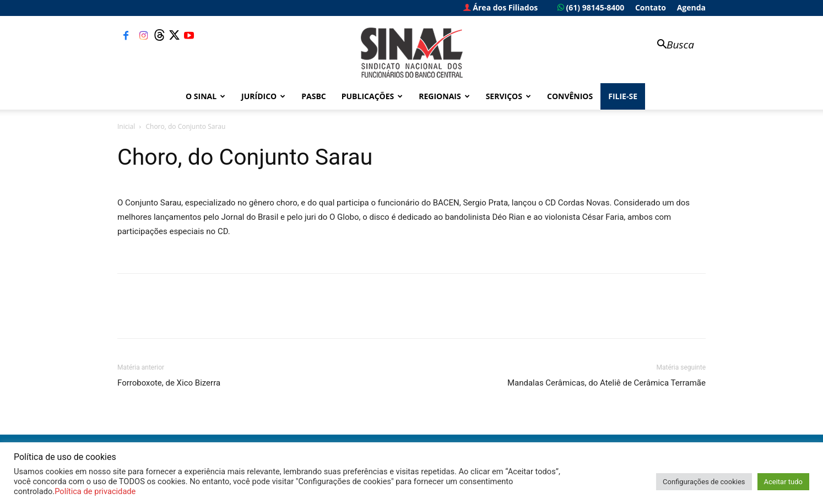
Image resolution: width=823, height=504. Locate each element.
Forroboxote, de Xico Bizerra (169, 383)
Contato (651, 7)
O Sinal (205, 96)
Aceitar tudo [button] (783, 482)
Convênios (570, 96)
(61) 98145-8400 (591, 7)
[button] (670, 45)
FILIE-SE (623, 96)
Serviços (508, 96)
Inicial (126, 126)
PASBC (314, 96)
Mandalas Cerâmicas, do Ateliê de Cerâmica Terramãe (607, 383)
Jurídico (263, 96)
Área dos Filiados (501, 7)
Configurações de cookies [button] (704, 482)
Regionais (444, 96)
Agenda (691, 7)
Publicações (372, 96)
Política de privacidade (95, 491)
